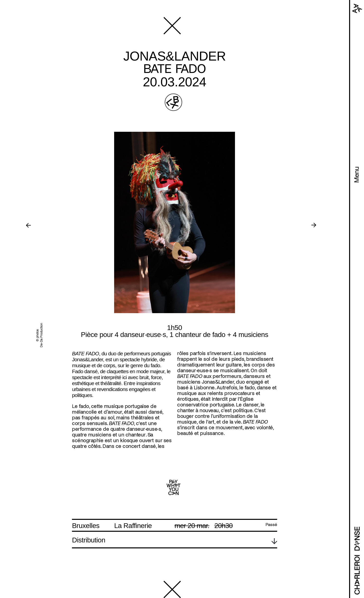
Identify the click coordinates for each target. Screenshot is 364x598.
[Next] (314, 225)
